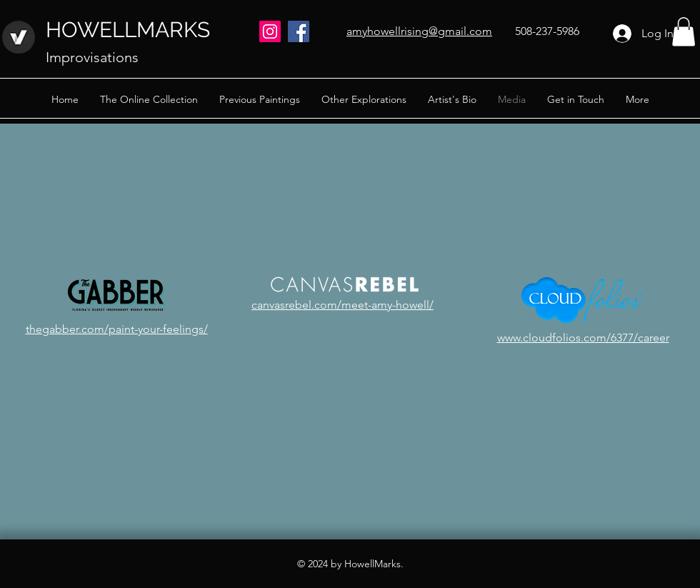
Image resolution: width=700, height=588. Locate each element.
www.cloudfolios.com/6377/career (583, 338)
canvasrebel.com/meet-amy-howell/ (342, 305)
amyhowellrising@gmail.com (419, 31)
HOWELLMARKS (128, 30)
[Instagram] (270, 31)
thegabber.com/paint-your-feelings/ (117, 329)
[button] (684, 32)
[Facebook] (299, 31)
